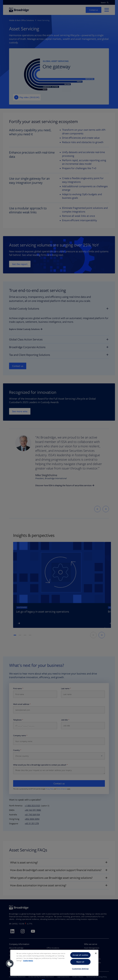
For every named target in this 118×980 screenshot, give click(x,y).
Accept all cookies (80, 955)
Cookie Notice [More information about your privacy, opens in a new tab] (28, 961)
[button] (10, 964)
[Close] (96, 953)
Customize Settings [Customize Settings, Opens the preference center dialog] (80, 969)
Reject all (80, 962)
